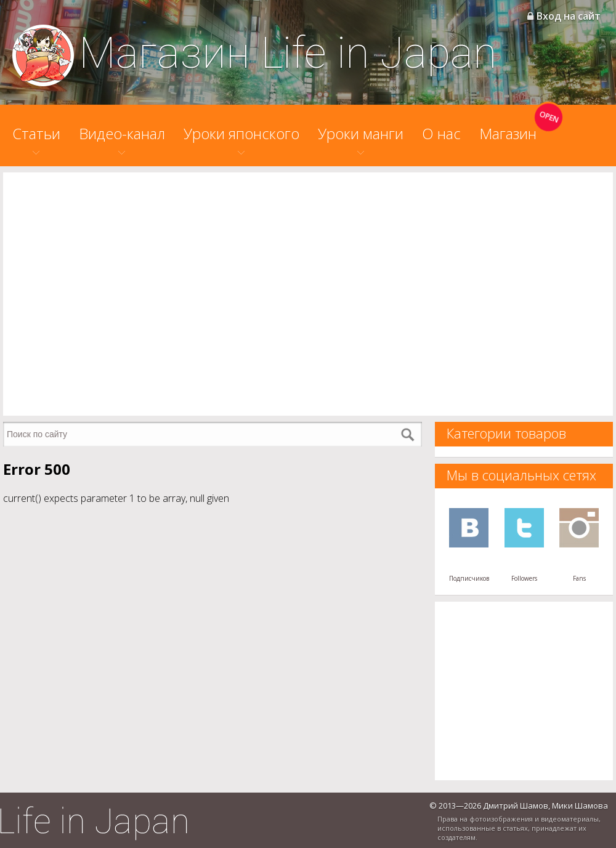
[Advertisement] (115, 294)
